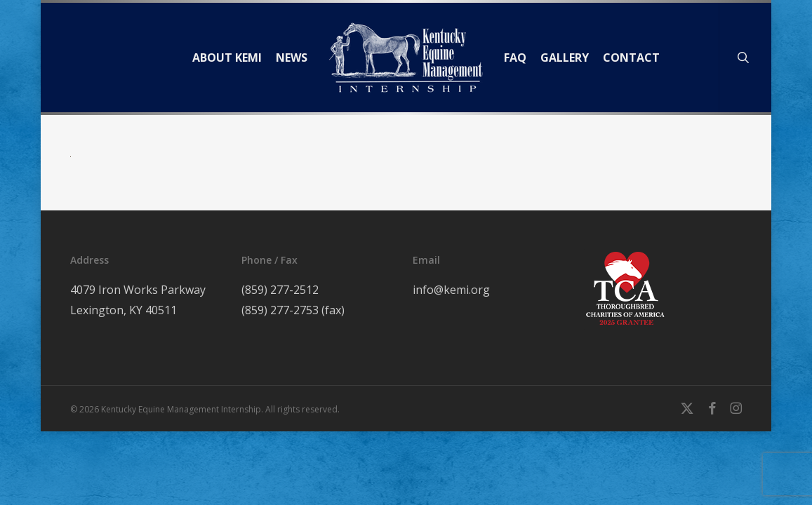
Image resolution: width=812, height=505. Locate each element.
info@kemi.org (451, 290)
